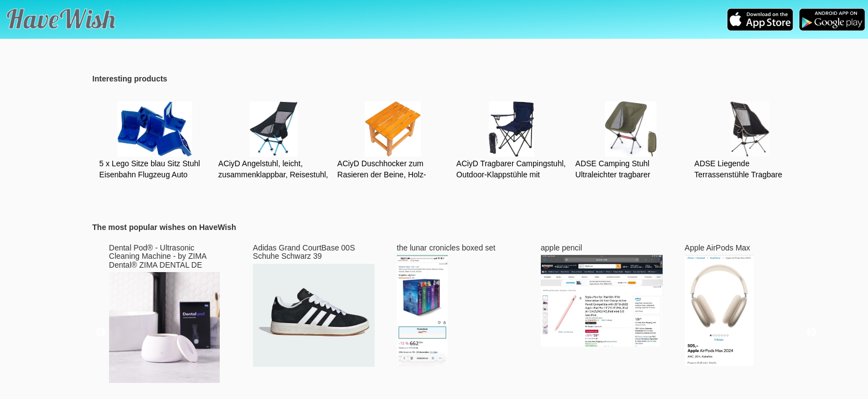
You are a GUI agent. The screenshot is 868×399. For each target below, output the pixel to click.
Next (812, 332)
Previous (101, 332)
